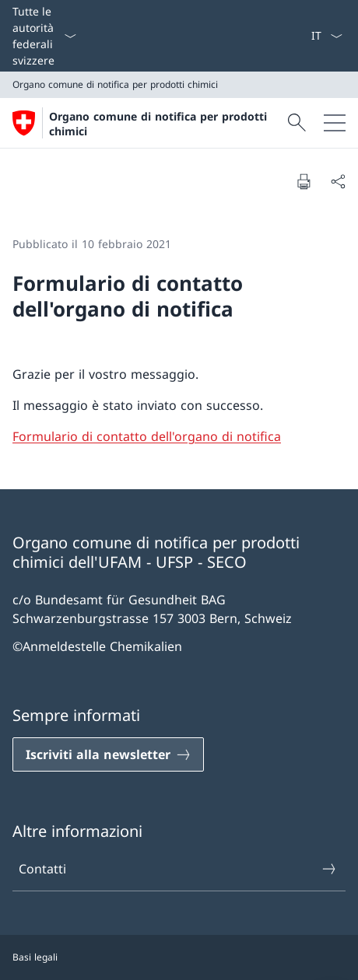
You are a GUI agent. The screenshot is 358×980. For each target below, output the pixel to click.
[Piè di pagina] (179, 957)
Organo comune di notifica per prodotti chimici (158, 124)
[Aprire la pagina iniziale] (148, 123)
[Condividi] (338, 181)
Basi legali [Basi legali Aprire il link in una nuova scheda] (35, 957)
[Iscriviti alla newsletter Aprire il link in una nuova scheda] (108, 754)
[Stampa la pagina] (304, 181)
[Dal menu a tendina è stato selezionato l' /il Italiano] (326, 36)
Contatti (178, 869)
